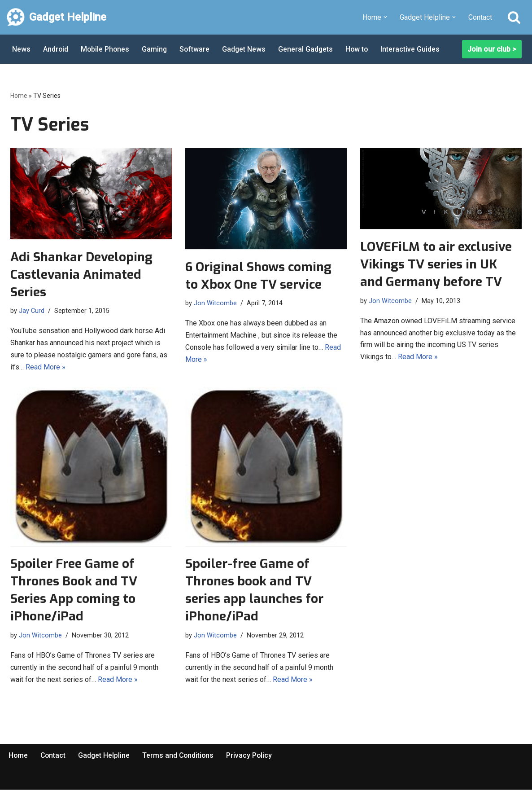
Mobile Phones (106, 49)
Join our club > (492, 49)
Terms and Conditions (180, 757)
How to (360, 49)
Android (56, 49)
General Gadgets (308, 49)
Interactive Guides (414, 49)
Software (196, 49)
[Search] (514, 17)
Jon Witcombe (215, 303)
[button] (385, 17)
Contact (480, 17)
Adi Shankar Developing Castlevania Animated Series (81, 275)
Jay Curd (32, 310)
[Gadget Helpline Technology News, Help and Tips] (57, 17)
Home (19, 96)
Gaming (156, 49)
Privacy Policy (252, 757)
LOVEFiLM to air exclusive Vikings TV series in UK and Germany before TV (436, 264)
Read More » (46, 368)
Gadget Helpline (105, 757)
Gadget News (246, 49)
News (21, 49)
